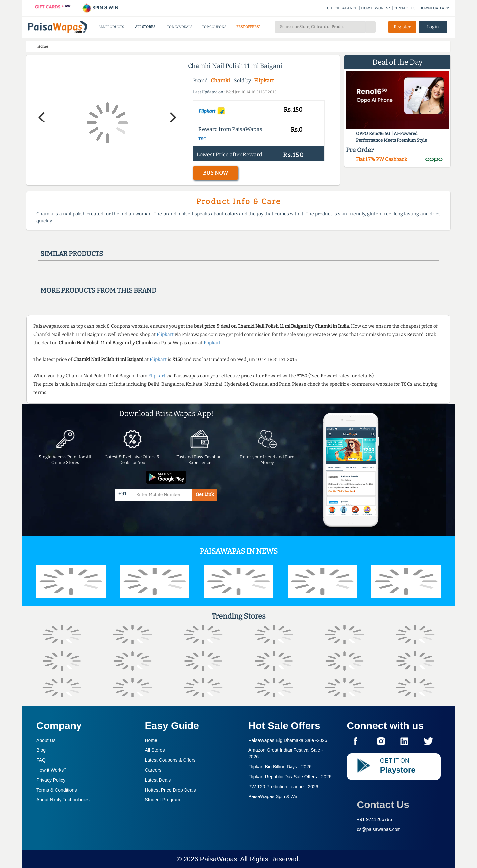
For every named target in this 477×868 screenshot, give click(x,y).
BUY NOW (215, 173)
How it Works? (51, 770)
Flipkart (264, 81)
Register (402, 27)
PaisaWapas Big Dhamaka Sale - (288, 740)
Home (151, 740)
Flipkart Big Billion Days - (280, 767)
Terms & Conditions (56, 790)
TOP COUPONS (214, 27)
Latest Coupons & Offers (170, 760)
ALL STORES (145, 27)
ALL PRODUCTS (111, 27)
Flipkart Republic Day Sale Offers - (290, 777)
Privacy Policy (51, 780)
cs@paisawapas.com (379, 829)
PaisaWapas (219, 859)
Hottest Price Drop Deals (171, 790)
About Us (46, 740)
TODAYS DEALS (180, 27)
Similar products (72, 254)
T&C (202, 139)
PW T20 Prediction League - (283, 787)
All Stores (155, 750)
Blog (41, 750)
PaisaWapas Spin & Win (273, 796)
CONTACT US (405, 8)
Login (433, 27)
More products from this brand (98, 290)
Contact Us (383, 805)
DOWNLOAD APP (434, 8)
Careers (153, 770)
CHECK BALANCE (342, 8)
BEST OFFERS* (248, 27)
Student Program (163, 800)
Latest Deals (158, 780)
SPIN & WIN (100, 8)
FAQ (41, 760)
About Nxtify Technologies (63, 800)
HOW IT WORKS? (375, 8)
